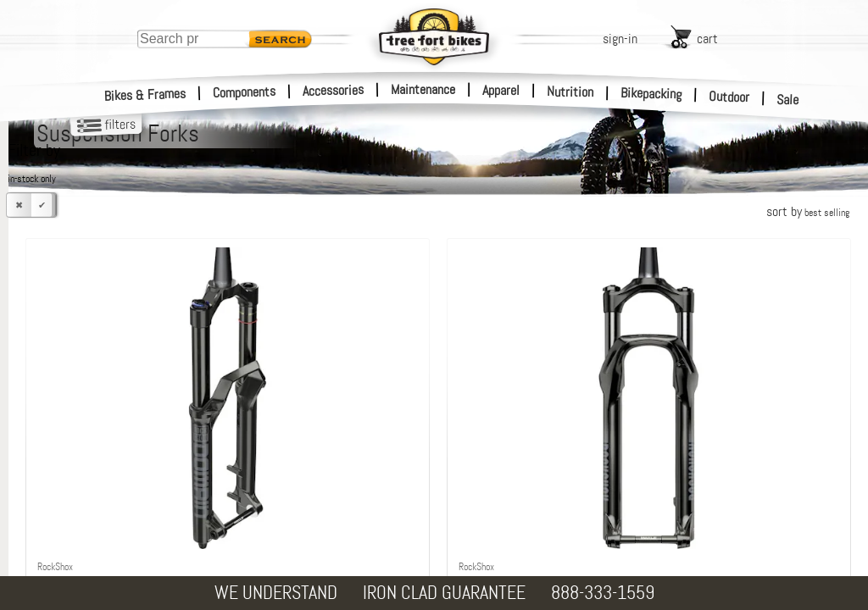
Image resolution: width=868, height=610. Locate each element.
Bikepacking (651, 94)
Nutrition (570, 91)
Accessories (333, 90)
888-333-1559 (603, 593)
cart (707, 39)
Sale (788, 100)
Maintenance (423, 89)
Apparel (501, 90)
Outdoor (729, 97)
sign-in (620, 39)
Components (245, 92)
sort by (808, 211)
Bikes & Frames (145, 95)
